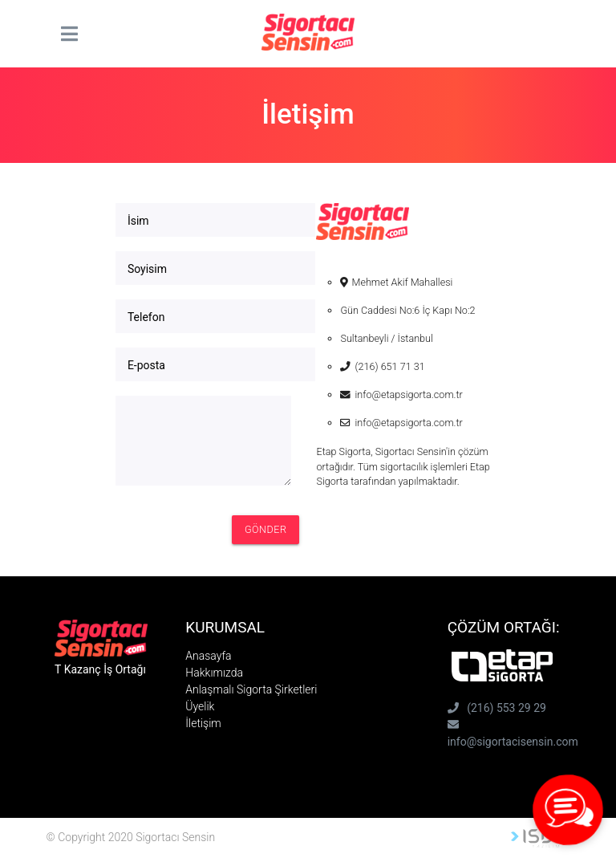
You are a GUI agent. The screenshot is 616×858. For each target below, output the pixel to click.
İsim (138, 221)
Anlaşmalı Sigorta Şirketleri (251, 689)
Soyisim (147, 269)
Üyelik (200, 706)
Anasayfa (208, 656)
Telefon (146, 317)
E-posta (146, 365)
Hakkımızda (214, 673)
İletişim (203, 723)
